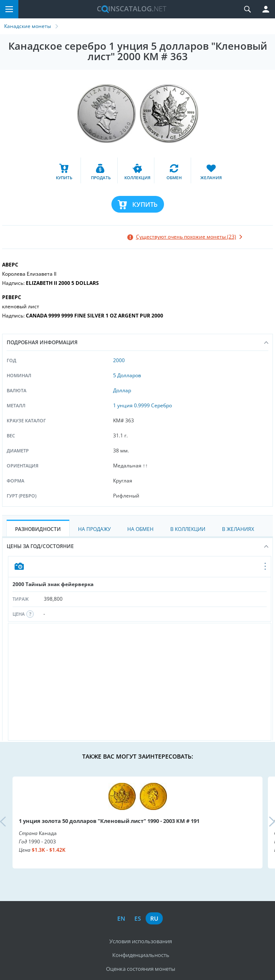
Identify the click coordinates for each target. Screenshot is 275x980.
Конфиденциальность (141, 955)
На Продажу (94, 529)
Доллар (122, 390)
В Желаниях (238, 529)
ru (154, 918)
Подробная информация (137, 342)
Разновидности (38, 529)
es (138, 918)
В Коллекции (188, 529)
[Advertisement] (140, 682)
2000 (119, 360)
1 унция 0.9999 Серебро (143, 405)
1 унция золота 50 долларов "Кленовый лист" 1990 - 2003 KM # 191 (109, 821)
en (121, 918)
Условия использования (141, 941)
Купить (145, 204)
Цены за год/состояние (137, 546)
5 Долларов (127, 375)
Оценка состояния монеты (141, 969)
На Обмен (140, 529)
